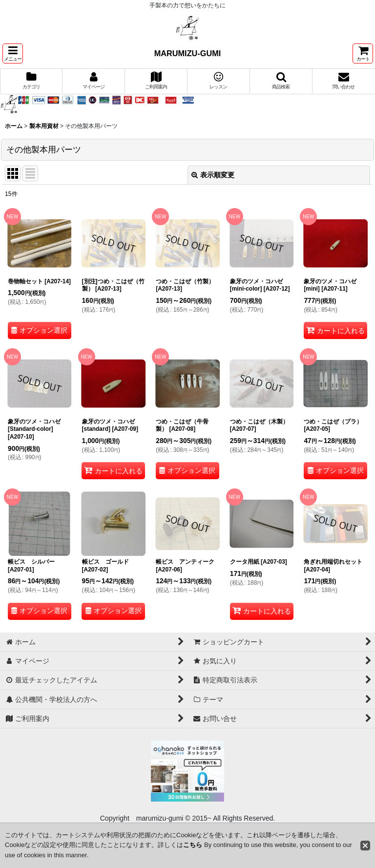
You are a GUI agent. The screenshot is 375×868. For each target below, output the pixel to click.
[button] (13, 53)
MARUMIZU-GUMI (187, 53)
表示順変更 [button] (213, 175)
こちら (193, 845)
